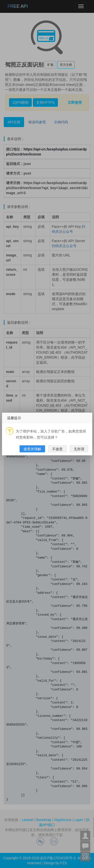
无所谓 (79, 449)
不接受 (57, 449)
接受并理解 (32, 449)
